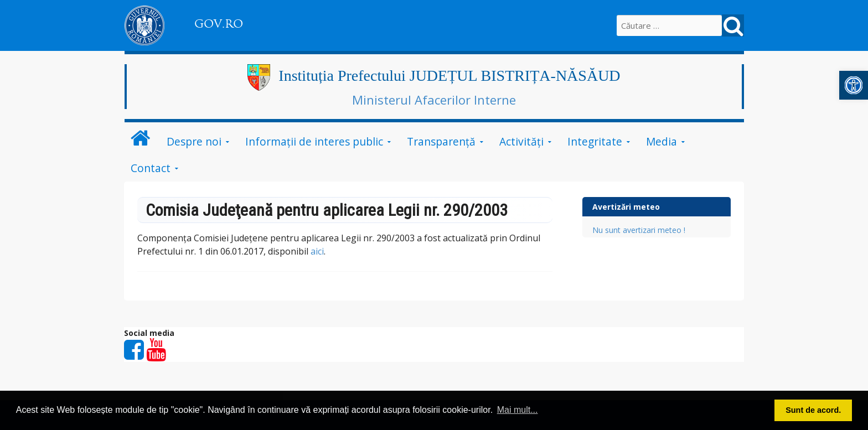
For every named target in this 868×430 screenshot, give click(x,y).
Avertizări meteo (626, 207)
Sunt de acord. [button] (813, 410)
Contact (151, 168)
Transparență (441, 141)
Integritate (595, 141)
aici (317, 251)
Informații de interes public (314, 141)
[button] (854, 85)
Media (662, 141)
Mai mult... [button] (518, 410)
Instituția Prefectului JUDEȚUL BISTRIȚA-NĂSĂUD (449, 76)
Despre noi (194, 141)
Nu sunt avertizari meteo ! (639, 230)
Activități (521, 141)
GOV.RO (219, 24)
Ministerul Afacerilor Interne (434, 100)
